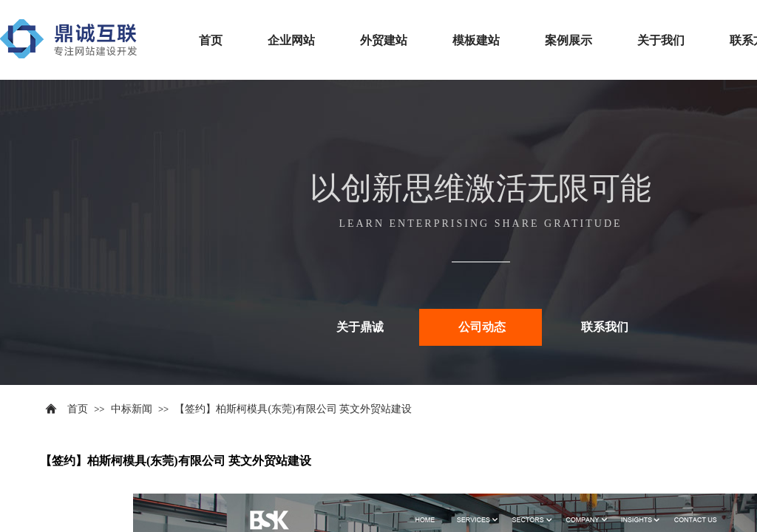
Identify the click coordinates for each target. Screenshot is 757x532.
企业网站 (291, 40)
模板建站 (476, 40)
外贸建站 (384, 40)
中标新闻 (132, 409)
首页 (211, 40)
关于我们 (661, 40)
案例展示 (568, 40)
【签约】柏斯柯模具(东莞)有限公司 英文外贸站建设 (293, 409)
